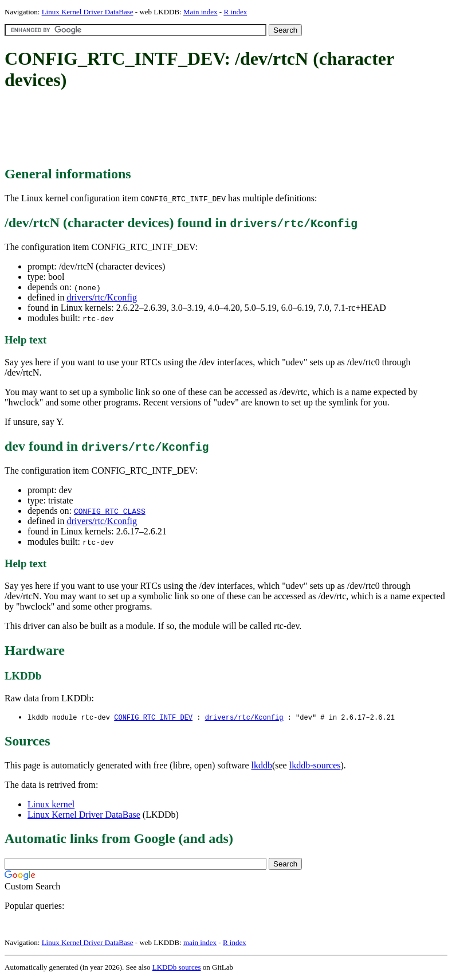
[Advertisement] (213, 129)
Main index (201, 12)
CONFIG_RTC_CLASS (110, 511)
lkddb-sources (315, 766)
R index (235, 12)
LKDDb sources (177, 968)
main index (200, 943)
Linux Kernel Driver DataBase (88, 12)
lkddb (262, 766)
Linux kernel (51, 805)
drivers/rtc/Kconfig (102, 297)
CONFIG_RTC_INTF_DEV (153, 718)
